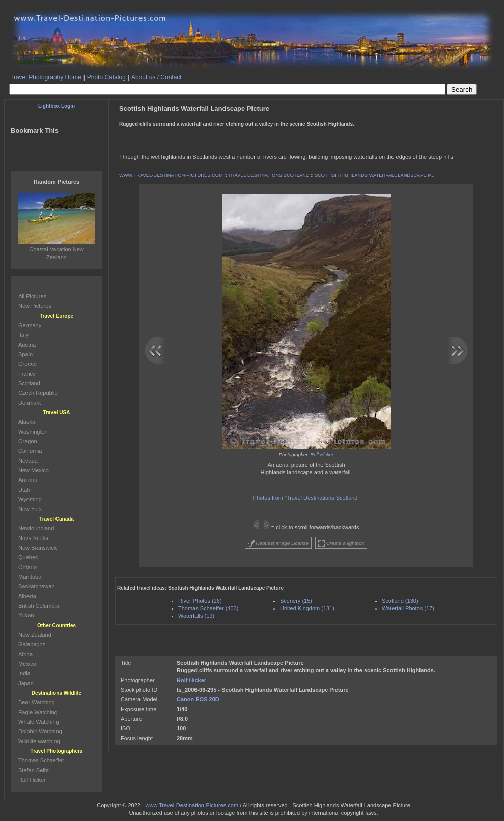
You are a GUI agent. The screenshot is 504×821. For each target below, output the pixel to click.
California (30, 451)
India (24, 673)
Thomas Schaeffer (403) (208, 608)
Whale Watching (39, 722)
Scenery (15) (296, 601)
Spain (25, 354)
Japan (26, 683)
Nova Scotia (33, 538)
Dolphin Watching (40, 731)
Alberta (27, 596)
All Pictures (32, 296)
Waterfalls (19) (196, 616)
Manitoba (30, 577)
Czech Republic (38, 393)
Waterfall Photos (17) (408, 608)
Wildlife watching (39, 741)
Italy (23, 335)
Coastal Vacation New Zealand (57, 249)
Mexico (27, 664)
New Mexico (34, 470)
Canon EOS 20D (198, 699)
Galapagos (32, 644)
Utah (24, 490)
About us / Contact (157, 77)
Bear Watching (37, 702)
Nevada (28, 461)
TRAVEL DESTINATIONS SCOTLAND (269, 175)
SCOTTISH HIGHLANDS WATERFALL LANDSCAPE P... (374, 175)
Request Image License (278, 543)
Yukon (26, 615)
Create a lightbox (341, 543)
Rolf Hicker (322, 455)
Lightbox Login (57, 106)
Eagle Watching (38, 712)
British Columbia (39, 606)
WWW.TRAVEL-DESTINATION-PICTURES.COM (171, 175)
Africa (25, 654)
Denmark (30, 403)
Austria (27, 345)
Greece (27, 364)
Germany (30, 325)
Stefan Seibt (34, 770)
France (27, 374)
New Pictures (35, 306)
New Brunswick (37, 548)
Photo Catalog (106, 77)
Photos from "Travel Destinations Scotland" (306, 498)
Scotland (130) (400, 601)
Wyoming (30, 499)
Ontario (27, 567)
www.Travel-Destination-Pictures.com (192, 805)
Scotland (29, 383)
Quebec (28, 557)
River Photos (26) (200, 601)
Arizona (28, 480)
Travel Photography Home (46, 77)
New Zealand (35, 635)
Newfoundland (36, 528)
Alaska (27, 422)
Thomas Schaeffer (41, 760)
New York (30, 509)
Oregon (28, 441)
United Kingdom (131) (307, 608)
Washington (33, 432)
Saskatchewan (37, 586)
